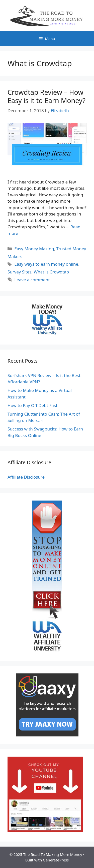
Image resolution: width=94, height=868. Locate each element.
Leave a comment (32, 280)
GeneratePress (56, 860)
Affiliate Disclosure (26, 477)
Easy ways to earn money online (46, 264)
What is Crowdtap (51, 272)
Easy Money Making (34, 249)
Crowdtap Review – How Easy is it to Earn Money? (46, 96)
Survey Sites (19, 272)
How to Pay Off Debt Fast (32, 405)
